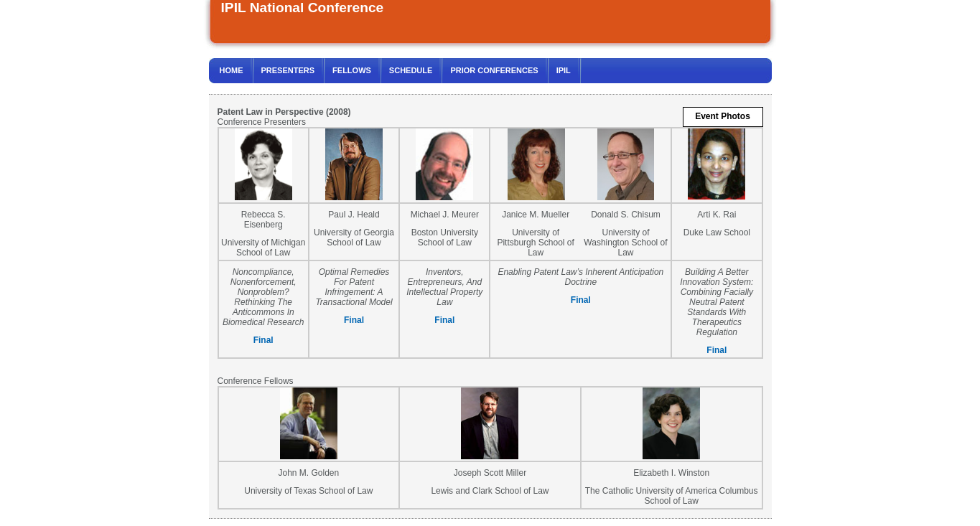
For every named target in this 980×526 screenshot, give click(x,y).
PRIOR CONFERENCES (494, 70)
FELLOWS (352, 70)
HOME (232, 70)
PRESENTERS (288, 70)
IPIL (564, 70)
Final (263, 340)
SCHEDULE (411, 70)
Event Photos (723, 116)
